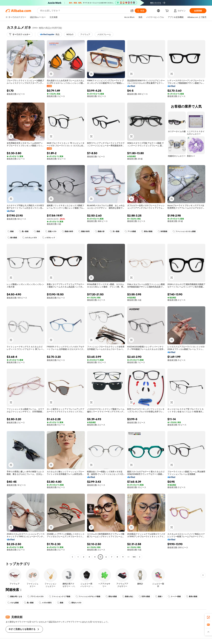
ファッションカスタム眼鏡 (184, 231)
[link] (208, 617)
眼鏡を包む (128, 597)
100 (134, 557)
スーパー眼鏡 (174, 597)
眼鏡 (11, 231)
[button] (132, 11)
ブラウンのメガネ (35, 597)
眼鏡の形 (100, 231)
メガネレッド (49, 238)
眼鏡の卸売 (67, 231)
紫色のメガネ (75, 603)
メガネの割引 (45, 603)
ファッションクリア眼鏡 (60, 597)
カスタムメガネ (30, 238)
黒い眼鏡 (24, 231)
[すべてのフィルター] (20, 34)
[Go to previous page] (72, 557)
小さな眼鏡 (13, 603)
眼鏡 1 (159, 597)
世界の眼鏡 (144, 597)
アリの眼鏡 (130, 231)
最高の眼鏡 (192, 597)
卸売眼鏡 (163, 231)
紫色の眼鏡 (147, 231)
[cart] (168, 11)
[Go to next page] (140, 557)
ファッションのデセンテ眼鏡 (88, 597)
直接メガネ (51, 231)
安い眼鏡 (115, 231)
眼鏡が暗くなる (15, 597)
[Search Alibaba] (84, 11)
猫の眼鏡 (12, 238)
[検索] (141, 11)
